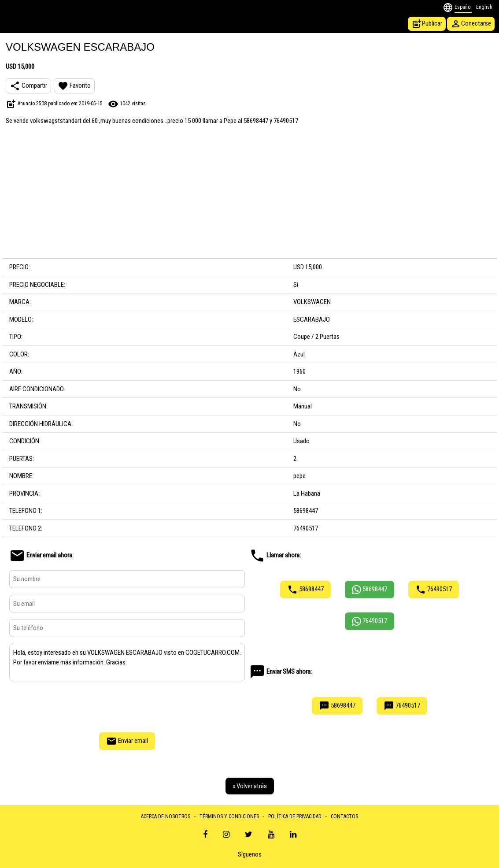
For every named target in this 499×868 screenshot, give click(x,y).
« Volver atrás (250, 786)
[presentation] (127, 705)
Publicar (427, 24)
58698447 (305, 590)
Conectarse (471, 24)
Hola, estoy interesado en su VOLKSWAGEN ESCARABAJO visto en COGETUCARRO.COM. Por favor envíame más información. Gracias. (127, 663)
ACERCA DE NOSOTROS (166, 816)
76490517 (434, 590)
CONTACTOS (344, 816)
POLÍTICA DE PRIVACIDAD (295, 816)
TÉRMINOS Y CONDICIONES (229, 816)
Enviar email (127, 741)
